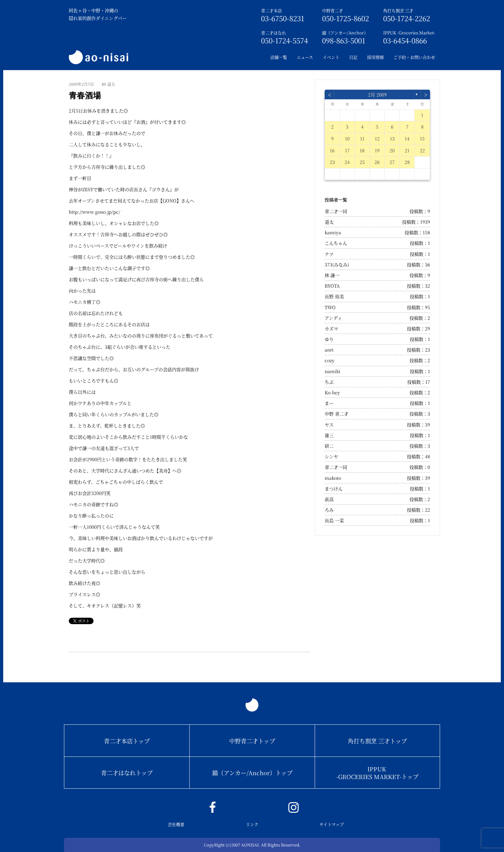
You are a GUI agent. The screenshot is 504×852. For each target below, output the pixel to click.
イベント (331, 57)
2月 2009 (377, 94)
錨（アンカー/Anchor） (345, 33)
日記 (353, 57)
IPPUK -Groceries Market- (409, 33)
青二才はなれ (274, 33)
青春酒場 (85, 95)
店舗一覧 (279, 57)
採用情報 (375, 57)
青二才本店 (271, 10)
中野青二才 (333, 10)
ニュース (305, 57)
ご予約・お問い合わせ (414, 57)
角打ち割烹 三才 (398, 10)
